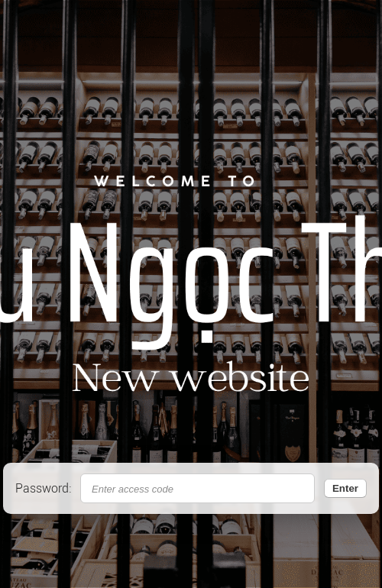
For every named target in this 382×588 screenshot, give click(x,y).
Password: (43, 488)
